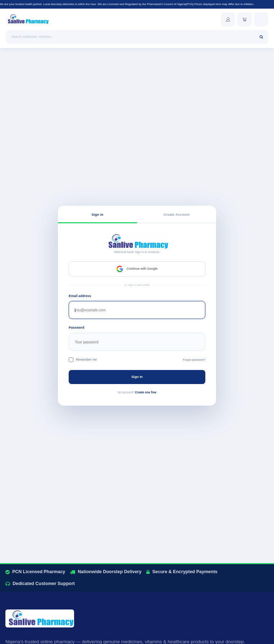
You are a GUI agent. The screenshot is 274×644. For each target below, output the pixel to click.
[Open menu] (261, 19)
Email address (80, 296)
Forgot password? (194, 360)
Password (76, 328)
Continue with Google (137, 269)
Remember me (83, 360)
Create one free (146, 392)
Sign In (137, 377)
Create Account (177, 214)
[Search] (261, 37)
